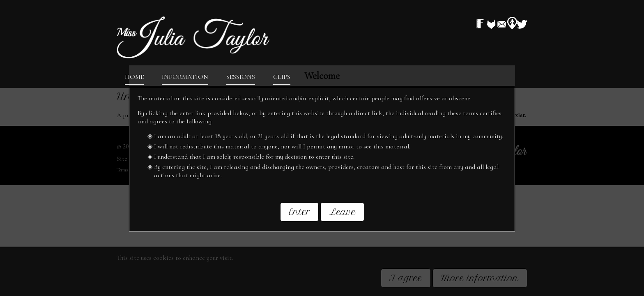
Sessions (241, 76)
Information (185, 76)
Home (134, 76)
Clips (282, 76)
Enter (299, 211)
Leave (342, 211)
